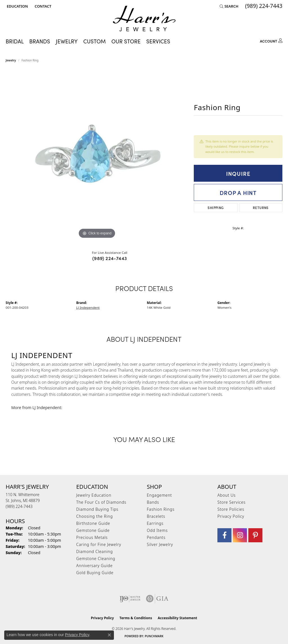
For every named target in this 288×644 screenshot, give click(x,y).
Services (158, 41)
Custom (94, 41)
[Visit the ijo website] (130, 599)
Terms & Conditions (136, 618)
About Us (227, 495)
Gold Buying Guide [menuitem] (95, 573)
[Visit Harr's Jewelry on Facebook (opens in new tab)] (224, 535)
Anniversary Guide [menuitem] (94, 566)
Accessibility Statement (177, 618)
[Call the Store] (19, 506)
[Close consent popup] (109, 635)
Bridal (15, 41)
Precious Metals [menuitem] (92, 537)
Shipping (216, 207)
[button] (17, 6)
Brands (40, 41)
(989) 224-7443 (110, 258)
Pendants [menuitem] (156, 537)
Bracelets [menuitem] (156, 516)
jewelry (11, 60)
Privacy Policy (231, 516)
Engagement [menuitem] (159, 495)
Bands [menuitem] (153, 502)
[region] (97, 156)
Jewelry (67, 41)
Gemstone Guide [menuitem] (93, 530)
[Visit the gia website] (157, 599)
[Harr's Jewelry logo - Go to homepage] (144, 18)
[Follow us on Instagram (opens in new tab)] (240, 535)
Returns (261, 207)
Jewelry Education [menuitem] (94, 495)
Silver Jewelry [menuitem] (160, 544)
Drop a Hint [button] (238, 192)
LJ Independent (88, 307)
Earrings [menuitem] (155, 523)
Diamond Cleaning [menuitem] (94, 551)
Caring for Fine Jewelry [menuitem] (99, 544)
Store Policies (231, 509)
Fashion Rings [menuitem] (161, 509)
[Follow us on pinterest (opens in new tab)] (255, 535)
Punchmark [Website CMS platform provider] (154, 636)
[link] (42, 6)
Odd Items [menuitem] (157, 530)
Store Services (231, 502)
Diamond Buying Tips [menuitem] (97, 509)
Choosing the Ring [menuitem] (94, 516)
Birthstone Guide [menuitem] (93, 523)
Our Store (126, 41)
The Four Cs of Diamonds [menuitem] (101, 502)
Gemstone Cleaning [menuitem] (96, 558)
